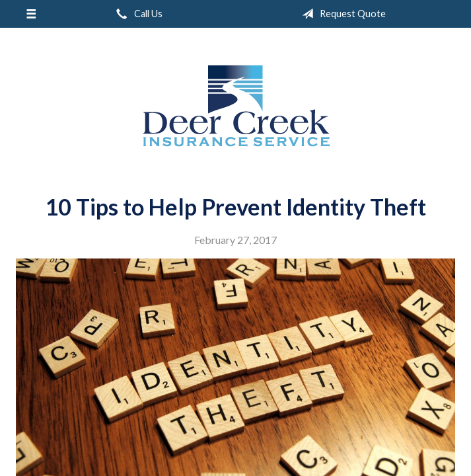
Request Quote (341, 14)
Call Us (137, 14)
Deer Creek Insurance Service (236, 106)
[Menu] (31, 14)
